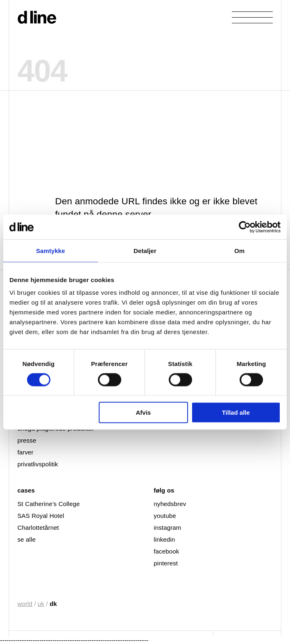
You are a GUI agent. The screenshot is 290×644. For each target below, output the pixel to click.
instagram (167, 528)
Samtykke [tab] (51, 250)
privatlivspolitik (37, 464)
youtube (165, 516)
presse (27, 440)
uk (41, 604)
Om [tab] (239, 250)
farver (25, 452)
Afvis (143, 412)
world (25, 604)
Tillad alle (236, 412)
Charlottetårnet (38, 528)
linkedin (164, 539)
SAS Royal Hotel (41, 516)
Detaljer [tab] (145, 250)
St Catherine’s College (48, 504)
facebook (166, 551)
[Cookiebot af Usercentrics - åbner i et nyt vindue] (245, 227)
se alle (26, 539)
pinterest (166, 563)
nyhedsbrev (170, 504)
